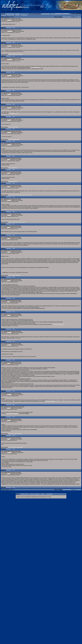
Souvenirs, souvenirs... (62, 14)
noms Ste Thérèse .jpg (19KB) (16, 447)
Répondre (9, 28)
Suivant (53, 14)
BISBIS (9, 145)
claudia (9, 453)
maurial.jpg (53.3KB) (13, 127)
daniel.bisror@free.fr (50, 401)
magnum (10, 31)
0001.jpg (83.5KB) (13, 168)
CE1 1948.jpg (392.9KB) (14, 275)
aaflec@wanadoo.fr (14, 113)
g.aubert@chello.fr (36, 67)
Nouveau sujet (11, 15)
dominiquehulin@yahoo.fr (59, 324)
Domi (9, 420)
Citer (14, 28)
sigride (9, 345)
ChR (9, 187)
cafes (9, 252)
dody (9, 315)
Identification (24, 15)
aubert (9, 94)
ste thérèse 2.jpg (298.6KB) (15, 434)
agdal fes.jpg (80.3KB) (14, 139)
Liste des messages (35, 494)
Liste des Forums (10, 14)
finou (9, 281)
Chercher (18, 15)
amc (9, 302)
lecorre (9, 20)
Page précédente (46, 14)
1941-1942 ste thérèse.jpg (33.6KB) (17, 222)
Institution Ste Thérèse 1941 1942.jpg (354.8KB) (20, 195)
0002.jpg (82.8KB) (13, 181)
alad (9, 160)
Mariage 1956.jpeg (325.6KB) (15, 54)
